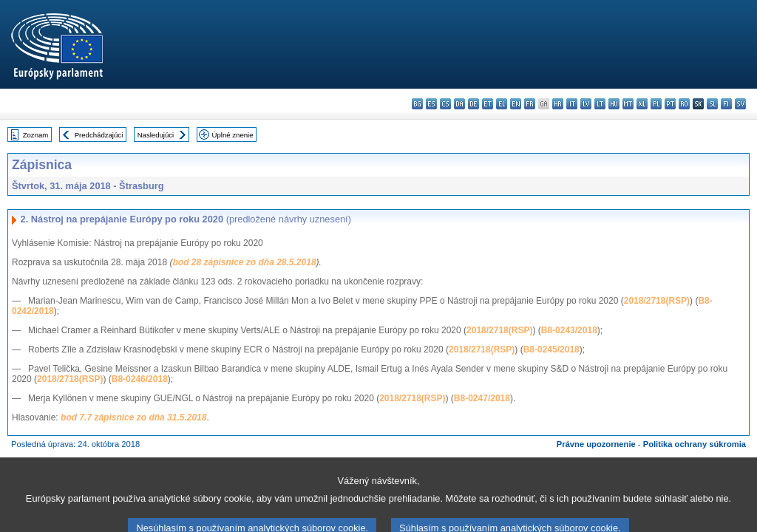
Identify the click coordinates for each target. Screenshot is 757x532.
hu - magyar (614, 104)
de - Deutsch (473, 104)
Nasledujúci (156, 135)
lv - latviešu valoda (586, 104)
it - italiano (572, 104)
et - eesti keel (488, 104)
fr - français (530, 104)
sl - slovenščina (712, 104)
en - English (516, 104)
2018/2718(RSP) (657, 301)
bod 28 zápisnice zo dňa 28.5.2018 (244, 262)
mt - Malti (628, 104)
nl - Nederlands (642, 104)
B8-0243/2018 (569, 330)
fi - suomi (726, 104)
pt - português (670, 104)
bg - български (417, 104)
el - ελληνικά (502, 104)
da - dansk (459, 104)
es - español (431, 104)
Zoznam (36, 135)
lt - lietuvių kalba (600, 104)
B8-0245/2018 (551, 349)
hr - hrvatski (558, 104)
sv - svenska (740, 104)
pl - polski (656, 104)
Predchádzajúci (99, 135)
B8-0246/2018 (140, 379)
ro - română (684, 104)
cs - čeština (445, 104)
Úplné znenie (233, 135)
